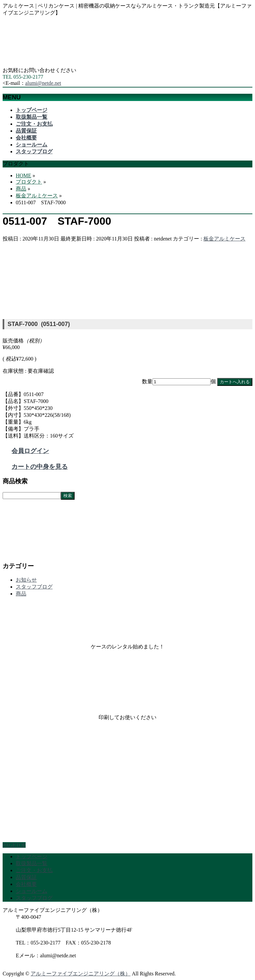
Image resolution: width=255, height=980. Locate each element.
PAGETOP (14, 845)
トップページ (32, 856)
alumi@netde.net (43, 83)
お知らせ (26, 580)
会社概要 (26, 884)
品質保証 (26, 877)
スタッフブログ (34, 587)
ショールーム (32, 891)
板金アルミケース (224, 239)
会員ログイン (30, 451)
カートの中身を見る (40, 467)
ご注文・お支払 (34, 870)
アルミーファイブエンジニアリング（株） (81, 974)
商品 (21, 594)
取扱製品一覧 (32, 863)
